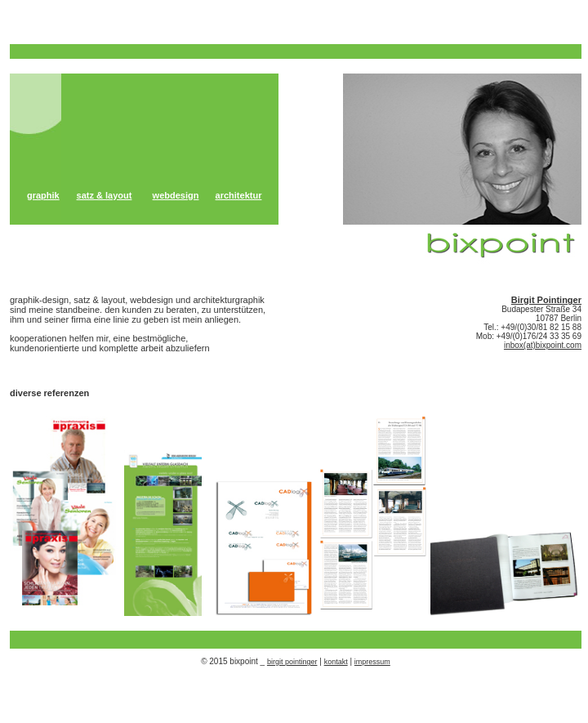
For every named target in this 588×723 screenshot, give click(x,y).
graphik (43, 195)
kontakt (336, 662)
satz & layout (105, 195)
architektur (239, 195)
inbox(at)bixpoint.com (543, 345)
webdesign (176, 195)
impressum (372, 662)
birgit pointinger (292, 662)
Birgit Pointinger (546, 300)
